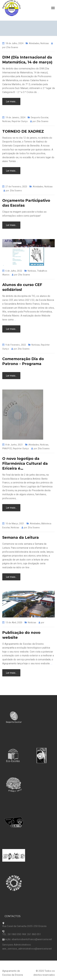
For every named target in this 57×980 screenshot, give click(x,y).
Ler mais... (11, 101)
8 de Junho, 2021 (14, 445)
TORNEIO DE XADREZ (23, 131)
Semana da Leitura (21, 537)
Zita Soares (12, 47)
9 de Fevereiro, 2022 (16, 345)
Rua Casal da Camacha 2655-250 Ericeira (24, 926)
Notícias (45, 43)
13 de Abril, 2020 (14, 622)
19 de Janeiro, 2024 (15, 117)
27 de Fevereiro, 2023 (16, 187)
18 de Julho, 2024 (14, 43)
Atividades (34, 43)
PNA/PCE (7, 448)
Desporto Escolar (40, 117)
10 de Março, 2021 (15, 524)
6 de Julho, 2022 (14, 271)
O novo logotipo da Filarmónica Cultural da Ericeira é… (25, 463)
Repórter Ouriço (20, 121)
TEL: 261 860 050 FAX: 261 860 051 (22, 934)
